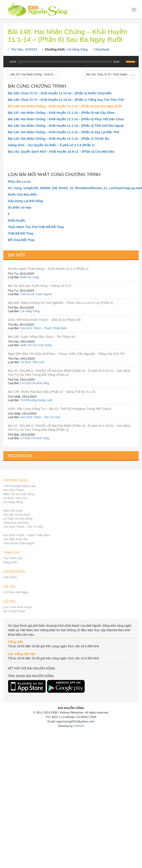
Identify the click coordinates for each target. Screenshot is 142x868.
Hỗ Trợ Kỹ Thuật (14, 611)
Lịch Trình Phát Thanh (18, 607)
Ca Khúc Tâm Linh (32, 362)
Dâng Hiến (10, 562)
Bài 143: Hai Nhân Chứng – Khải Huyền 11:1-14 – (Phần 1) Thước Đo (59, 139)
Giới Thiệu (10, 577)
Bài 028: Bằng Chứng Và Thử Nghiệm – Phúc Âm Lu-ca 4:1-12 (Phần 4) (60, 303)
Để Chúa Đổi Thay (21, 240)
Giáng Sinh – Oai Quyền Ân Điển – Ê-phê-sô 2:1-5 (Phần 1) (51, 145)
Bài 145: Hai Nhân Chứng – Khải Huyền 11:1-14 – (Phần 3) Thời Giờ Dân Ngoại (66, 126)
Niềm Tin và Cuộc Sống (19, 494)
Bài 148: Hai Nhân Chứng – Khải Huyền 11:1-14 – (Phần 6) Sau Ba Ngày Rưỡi (65, 106)
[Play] (6, 62)
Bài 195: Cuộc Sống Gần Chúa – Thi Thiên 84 (41, 337)
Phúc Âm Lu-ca (19, 182)
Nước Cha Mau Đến (22, 195)
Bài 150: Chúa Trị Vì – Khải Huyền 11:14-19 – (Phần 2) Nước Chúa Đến (60, 93)
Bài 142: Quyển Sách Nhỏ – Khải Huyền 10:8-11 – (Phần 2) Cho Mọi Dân (61, 152)
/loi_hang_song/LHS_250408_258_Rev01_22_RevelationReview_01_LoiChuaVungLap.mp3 (71, 188)
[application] (71, 64)
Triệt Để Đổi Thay (21, 233)
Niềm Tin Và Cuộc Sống (36, 345)
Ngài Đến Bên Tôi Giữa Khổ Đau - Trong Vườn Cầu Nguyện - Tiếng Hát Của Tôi (66, 354)
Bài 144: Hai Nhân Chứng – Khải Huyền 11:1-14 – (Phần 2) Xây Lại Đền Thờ (63, 132)
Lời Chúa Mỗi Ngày (16, 592)
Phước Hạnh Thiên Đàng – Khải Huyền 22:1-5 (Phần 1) (48, 269)
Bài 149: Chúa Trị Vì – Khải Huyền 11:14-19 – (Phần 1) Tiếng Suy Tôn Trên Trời (66, 100)
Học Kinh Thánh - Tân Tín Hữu (40, 417)
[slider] (65, 62)
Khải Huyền (16, 220)
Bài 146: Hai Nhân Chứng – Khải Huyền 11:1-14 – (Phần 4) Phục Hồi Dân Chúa (66, 119)
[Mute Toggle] (123, 62)
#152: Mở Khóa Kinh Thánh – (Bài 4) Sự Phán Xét (44, 320)
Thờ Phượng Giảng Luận (36, 400)
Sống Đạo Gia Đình (16, 523)
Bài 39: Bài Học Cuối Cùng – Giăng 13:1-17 (40, 286)
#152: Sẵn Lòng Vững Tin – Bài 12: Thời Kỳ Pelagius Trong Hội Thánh (59, 409)
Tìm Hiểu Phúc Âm (16, 539)
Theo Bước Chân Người (36, 294)
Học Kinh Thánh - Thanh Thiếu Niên (44, 328)
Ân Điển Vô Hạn (20, 207)
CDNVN (79, 726)
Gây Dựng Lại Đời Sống (25, 201)
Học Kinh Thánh (14, 490)
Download (102, 49)
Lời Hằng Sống (77, 49)
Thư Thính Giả (13, 558)
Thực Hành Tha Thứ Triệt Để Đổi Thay (36, 227)
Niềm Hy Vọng (30, 277)
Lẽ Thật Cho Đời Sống (35, 383)
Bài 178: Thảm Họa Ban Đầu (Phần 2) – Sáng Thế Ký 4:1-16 (52, 392)
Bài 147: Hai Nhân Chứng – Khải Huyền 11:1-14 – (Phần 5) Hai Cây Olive (61, 113)
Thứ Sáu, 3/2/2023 (24, 49)
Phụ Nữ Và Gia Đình (17, 515)
